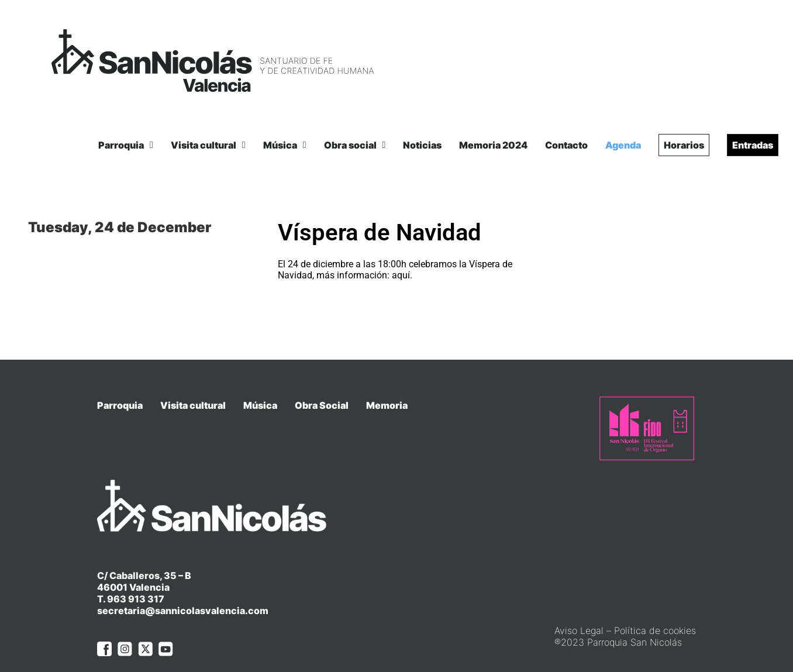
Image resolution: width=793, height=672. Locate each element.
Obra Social (322, 405)
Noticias (422, 145)
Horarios (684, 145)
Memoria (387, 405)
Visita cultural (208, 145)
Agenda (623, 145)
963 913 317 (136, 576)
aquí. (402, 275)
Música (285, 145)
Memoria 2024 (493, 145)
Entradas (753, 145)
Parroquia (126, 145)
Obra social (355, 145)
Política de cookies (655, 608)
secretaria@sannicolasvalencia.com (183, 588)
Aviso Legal (579, 608)
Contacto (566, 145)
